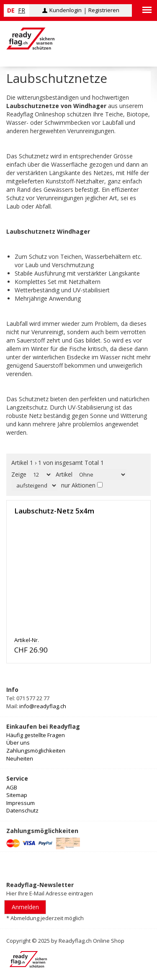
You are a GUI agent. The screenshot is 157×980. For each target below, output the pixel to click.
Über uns (18, 743)
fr (22, 10)
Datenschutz (22, 810)
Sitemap (17, 795)
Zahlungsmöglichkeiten (36, 750)
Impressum (21, 803)
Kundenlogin (66, 10)
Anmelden (25, 907)
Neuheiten (20, 758)
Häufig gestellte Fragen (36, 735)
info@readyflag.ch (43, 706)
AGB (12, 787)
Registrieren (104, 10)
